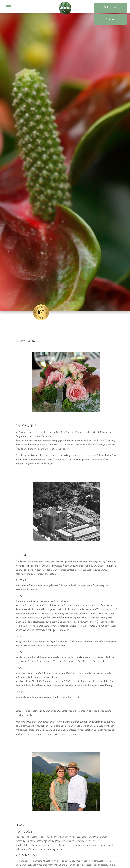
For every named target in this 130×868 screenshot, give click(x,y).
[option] (65, 159)
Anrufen (111, 19)
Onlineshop (111, 8)
